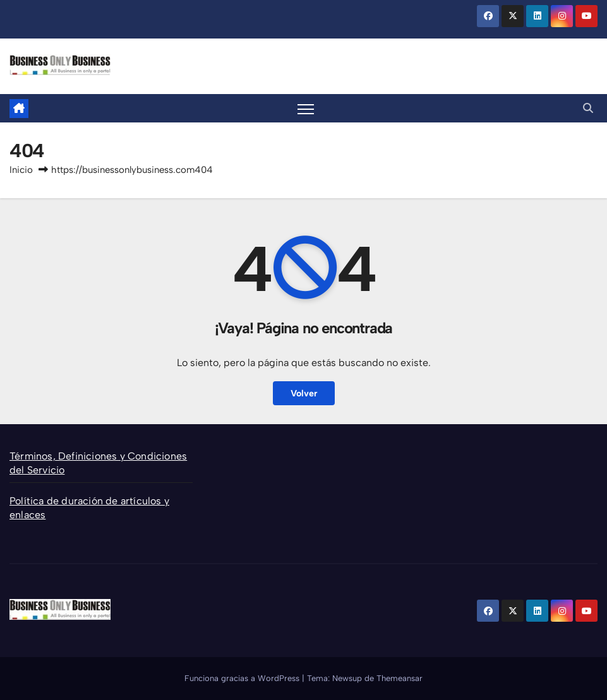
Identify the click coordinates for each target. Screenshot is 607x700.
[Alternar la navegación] (306, 109)
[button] (588, 108)
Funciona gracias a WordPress (243, 678)
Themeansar (400, 678)
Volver (304, 393)
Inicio (21, 170)
